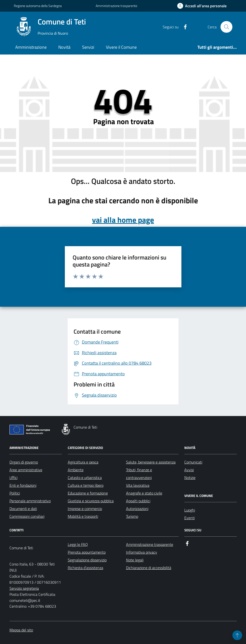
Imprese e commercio (85, 509)
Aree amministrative (26, 470)
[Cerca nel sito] (226, 27)
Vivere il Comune (121, 47)
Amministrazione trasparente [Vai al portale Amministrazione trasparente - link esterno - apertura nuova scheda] (116, 6)
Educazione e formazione (88, 493)
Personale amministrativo (30, 501)
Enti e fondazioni (23, 485)
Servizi (88, 47)
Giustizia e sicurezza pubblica (91, 501)
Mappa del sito (21, 630)
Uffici (13, 478)
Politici (15, 493)
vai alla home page (123, 220)
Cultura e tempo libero (86, 485)
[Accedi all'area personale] (202, 6)
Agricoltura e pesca (83, 462)
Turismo (132, 516)
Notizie (190, 478)
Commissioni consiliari (27, 516)
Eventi (190, 518)
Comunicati (193, 462)
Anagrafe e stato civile (144, 493)
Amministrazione (31, 47)
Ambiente (76, 470)
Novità (64, 47)
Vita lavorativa (138, 485)
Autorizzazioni (137, 509)
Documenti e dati (23, 509)
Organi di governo (24, 462)
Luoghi (190, 510)
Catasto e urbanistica (85, 478)
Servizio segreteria (24, 588)
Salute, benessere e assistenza (151, 462)
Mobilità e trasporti (83, 516)
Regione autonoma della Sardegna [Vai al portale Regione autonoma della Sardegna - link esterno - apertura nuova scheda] (38, 6)
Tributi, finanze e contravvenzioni (139, 474)
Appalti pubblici (138, 501)
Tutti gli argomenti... (217, 47)
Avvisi (189, 470)
